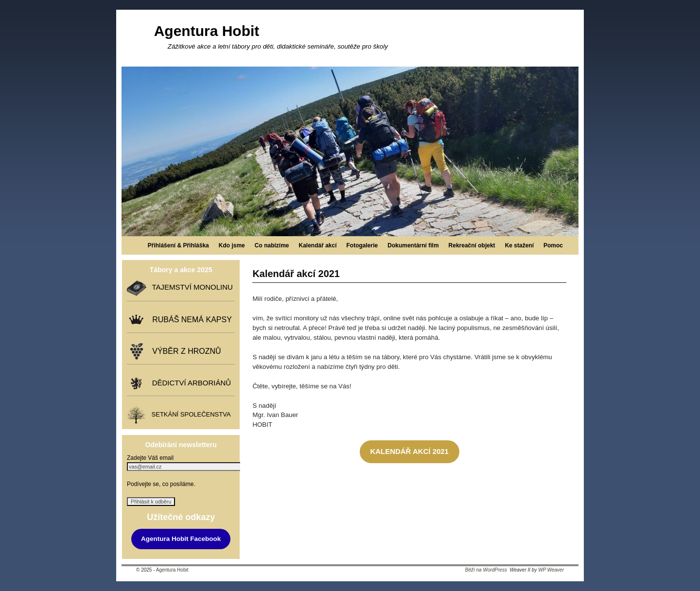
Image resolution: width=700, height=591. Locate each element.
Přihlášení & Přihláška (178, 245)
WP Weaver (551, 570)
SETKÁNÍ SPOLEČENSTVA (189, 414)
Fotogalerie (362, 245)
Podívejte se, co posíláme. (161, 484)
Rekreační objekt (472, 245)
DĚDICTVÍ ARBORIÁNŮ (189, 383)
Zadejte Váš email (150, 458)
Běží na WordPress (486, 570)
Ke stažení (519, 245)
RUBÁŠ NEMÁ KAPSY (190, 320)
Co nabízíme (272, 245)
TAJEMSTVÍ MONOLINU (190, 287)
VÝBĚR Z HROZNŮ (184, 351)
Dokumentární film (413, 245)
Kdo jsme (232, 245)
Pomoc (553, 245)
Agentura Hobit (207, 31)
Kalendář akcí (317, 245)
